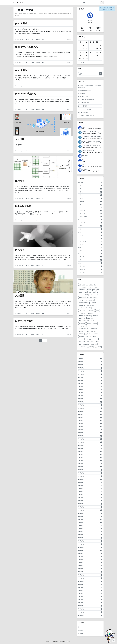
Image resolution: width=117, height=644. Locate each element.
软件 (81, 189)
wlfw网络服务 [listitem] (82, 347)
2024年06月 (81, 377)
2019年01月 (81, 522)
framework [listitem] (81, 339)
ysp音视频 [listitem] (86, 295)
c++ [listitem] (80, 284)
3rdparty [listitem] (81, 300)
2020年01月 (81, 485)
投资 (81, 251)
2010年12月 (81, 612)
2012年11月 (81, 590)
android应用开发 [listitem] (83, 287)
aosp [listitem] (80, 295)
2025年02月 (81, 368)
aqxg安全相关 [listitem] (89, 339)
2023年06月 (81, 386)
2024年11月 (81, 371)
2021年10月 (81, 420)
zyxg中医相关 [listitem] (98, 347)
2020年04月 (81, 476)
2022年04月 (81, 402)
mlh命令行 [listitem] (92, 310)
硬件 (81, 195)
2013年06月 (81, 584)
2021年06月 (81, 433)
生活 (79, 232)
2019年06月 (81, 507)
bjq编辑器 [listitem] (89, 324)
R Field (16, 2)
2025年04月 (81, 362)
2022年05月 (81, 399)
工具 (79, 207)
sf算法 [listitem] (97, 295)
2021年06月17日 (21, 109)
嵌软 (81, 192)
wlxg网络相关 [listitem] (82, 324)
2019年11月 (81, 492)
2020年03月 (81, 479)
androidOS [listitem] (81, 337)
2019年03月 (81, 516)
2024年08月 (81, 374)
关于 (25, 2)
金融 (79, 248)
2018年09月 (81, 535)
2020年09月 (81, 461)
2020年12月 (81, 451)
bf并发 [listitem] (95, 337)
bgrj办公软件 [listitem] (94, 329)
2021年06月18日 (21, 86)
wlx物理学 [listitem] (96, 334)
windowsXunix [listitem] (82, 305)
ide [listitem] (97, 292)
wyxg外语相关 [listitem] (94, 331)
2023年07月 (81, 383)
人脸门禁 (20, 139)
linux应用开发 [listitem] (94, 344)
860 (33, 151)
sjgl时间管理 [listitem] (96, 316)
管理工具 (83, 210)
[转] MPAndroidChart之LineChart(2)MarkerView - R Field (96, 136)
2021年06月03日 (21, 151)
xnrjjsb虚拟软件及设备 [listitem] (84, 303)
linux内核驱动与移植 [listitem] (93, 287)
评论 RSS (81, 633)
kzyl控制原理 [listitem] (82, 313)
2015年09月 (81, 556)
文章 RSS (81, 630)
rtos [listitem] (90, 292)
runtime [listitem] (95, 324)
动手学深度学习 (23, 206)
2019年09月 (81, 498)
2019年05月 (81, 510)
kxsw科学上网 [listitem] (82, 326)
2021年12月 (81, 414)
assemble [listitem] (81, 292)
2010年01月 (81, 615)
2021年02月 (81, 445)
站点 (79, 254)
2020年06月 (81, 470)
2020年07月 (81, 467)
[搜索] (91, 2)
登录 (79, 627)
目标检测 (20, 181)
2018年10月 (81, 532)
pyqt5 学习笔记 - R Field (88, 151)
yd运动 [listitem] (97, 342)
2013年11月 (81, 578)
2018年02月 (81, 544)
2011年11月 (81, 609)
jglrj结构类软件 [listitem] (88, 334)
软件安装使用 (84, 217)
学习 (79, 220)
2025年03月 (81, 365)
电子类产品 (83, 241)
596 (33, 63)
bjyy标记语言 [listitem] (82, 297)
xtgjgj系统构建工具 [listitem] (83, 310)
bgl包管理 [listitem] (89, 308)
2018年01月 (81, 547)
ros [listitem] (86, 292)
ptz (28, 39)
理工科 (82, 226)
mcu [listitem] (94, 290)
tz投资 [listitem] (92, 342)
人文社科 (83, 223)
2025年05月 (81, 62)
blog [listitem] (80, 344)
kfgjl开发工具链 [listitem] (91, 305)
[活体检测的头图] (43, 236)
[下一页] (46, 341)
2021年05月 (81, 436)
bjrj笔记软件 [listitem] (82, 308)
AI (44, 39)
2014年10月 (81, 566)
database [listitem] (89, 290)
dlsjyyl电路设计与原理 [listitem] (84, 321)
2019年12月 (81, 488)
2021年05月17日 (21, 335)
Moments (85, 160)
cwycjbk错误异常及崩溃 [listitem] (92, 297)
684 (33, 199)
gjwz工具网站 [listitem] (86, 342)
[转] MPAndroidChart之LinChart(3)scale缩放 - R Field (96, 132)
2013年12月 (81, 575)
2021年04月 (81, 439)
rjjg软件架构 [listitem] (94, 303)
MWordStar (67, 641)
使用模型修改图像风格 (26, 47)
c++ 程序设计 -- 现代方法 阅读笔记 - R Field (93, 146)
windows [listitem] (96, 339)
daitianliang (85, 169)
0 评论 (39, 39)
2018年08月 (81, 538)
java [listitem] (84, 284)
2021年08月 (81, 427)
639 (33, 335)
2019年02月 (81, 519)
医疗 (81, 238)
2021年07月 (81, 430)
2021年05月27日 (21, 199)
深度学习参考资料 (24, 321)
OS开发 (82, 201)
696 (33, 266)
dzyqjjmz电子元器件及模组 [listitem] (85, 316)
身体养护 (83, 235)
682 (33, 86)
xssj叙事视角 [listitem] (86, 344)
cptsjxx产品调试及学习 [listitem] (84, 329)
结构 (81, 198)
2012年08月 (81, 600)
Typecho (55, 641)
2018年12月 (81, 526)
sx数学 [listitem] (98, 310)
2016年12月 (81, 553)
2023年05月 (81, 390)
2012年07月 (81, 603)
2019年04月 (81, 513)
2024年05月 (81, 380)
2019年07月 (81, 504)
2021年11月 (81, 417)
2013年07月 (81, 581)
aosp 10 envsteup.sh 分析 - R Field (91, 141)
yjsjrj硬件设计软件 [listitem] (91, 318)
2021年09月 (81, 424)
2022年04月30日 (21, 39)
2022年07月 (81, 393)
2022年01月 (81, 411)
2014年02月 (81, 569)
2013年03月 (81, 587)
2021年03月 (81, 442)
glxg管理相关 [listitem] (90, 347)
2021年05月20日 (21, 220)
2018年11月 (81, 529)
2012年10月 (81, 593)
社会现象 (83, 266)
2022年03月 (81, 405)
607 (33, 39)
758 (33, 313)
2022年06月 (81, 396)
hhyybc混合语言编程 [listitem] (89, 300)
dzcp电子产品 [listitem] (82, 318)
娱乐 (81, 244)
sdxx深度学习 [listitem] (82, 290)
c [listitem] (87, 284)
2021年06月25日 (21, 63)
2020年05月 (81, 473)
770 (33, 109)
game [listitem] (88, 331)
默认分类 (81, 183)
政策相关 (83, 272)
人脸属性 (20, 296)
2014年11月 (81, 563)
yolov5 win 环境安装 (25, 94)
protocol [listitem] (92, 295)
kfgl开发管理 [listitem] (88, 337)
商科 (81, 229)
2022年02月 (81, 408)
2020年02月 (81, 482)
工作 (79, 186)
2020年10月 (81, 458)
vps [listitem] (80, 342)
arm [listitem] (98, 290)
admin (90, 20)
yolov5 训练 (21, 23)
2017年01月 (81, 550)
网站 (81, 260)
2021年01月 (81, 448)
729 (33, 220)
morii (84, 127)
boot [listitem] (94, 292)
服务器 (82, 257)
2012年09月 (81, 597)
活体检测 (20, 250)
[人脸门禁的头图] (43, 125)
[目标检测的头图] (43, 167)
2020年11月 (81, 454)
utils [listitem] (88, 326)
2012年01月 (81, 606)
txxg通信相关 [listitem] (90, 313)
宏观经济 (83, 269)
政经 (79, 263)
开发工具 (83, 214)
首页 (22, 2)
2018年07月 (81, 541)
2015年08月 (81, 560)
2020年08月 (81, 464)
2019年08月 (81, 501)
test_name (85, 155)
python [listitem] (91, 284)
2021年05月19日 (21, 313)
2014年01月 (81, 572)
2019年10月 (81, 495)
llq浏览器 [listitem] (81, 334)
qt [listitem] (95, 284)
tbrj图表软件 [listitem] (82, 331)
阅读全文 (69, 39)
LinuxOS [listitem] (93, 321)
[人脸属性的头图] (43, 282)
